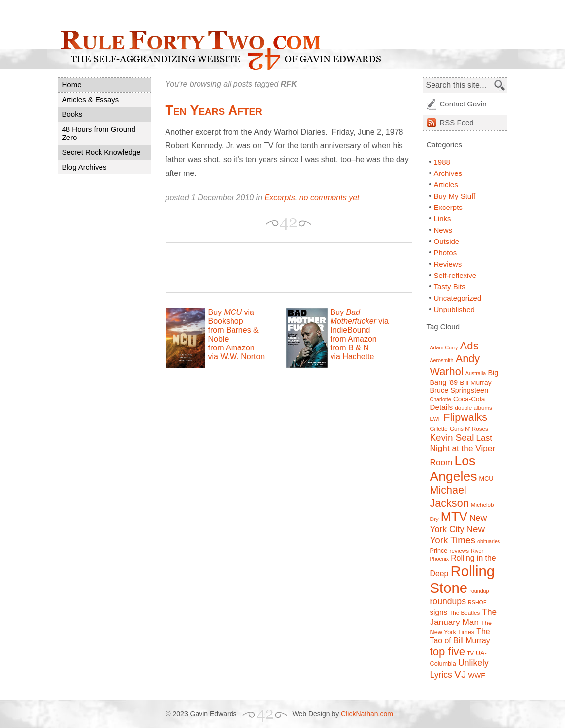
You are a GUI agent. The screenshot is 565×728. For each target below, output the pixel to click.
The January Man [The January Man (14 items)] (464, 617)
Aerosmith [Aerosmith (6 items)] (442, 360)
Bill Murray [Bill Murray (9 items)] (475, 383)
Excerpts (280, 197)
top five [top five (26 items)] (448, 651)
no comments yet (330, 197)
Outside (447, 241)
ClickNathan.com (367, 714)
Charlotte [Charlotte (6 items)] (441, 399)
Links (443, 219)
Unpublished (454, 309)
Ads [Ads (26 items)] (469, 346)
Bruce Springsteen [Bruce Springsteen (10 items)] (459, 390)
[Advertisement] (281, 268)
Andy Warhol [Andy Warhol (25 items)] (455, 365)
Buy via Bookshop (231, 317)
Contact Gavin (463, 104)
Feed (457, 122)
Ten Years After (214, 110)
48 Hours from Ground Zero (99, 133)
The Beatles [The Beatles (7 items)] (465, 612)
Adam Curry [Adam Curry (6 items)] (444, 347)
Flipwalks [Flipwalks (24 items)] (465, 417)
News (443, 230)
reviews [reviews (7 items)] (459, 550)
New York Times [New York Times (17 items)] (458, 535)
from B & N (350, 348)
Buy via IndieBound (360, 321)
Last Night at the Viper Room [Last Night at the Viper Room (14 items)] (463, 450)
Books (72, 114)
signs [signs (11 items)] (439, 612)
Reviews (448, 264)
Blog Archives (84, 167)
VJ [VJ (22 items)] (460, 674)
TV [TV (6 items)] (470, 653)
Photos (446, 253)
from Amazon (232, 348)
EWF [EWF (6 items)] (436, 419)
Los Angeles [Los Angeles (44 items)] (454, 468)
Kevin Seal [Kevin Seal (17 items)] (452, 437)
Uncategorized (458, 298)
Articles (446, 185)
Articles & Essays (91, 99)
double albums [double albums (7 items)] (473, 407)
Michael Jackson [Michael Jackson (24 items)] (449, 497)
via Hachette (352, 357)
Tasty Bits (450, 287)
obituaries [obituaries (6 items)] (489, 541)
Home (72, 85)
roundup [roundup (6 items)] (479, 591)
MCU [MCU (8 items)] (486, 479)
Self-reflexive (455, 275)
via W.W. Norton (237, 357)
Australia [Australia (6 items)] (476, 373)
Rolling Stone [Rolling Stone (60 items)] (463, 579)
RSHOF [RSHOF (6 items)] (477, 602)
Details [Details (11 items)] (442, 407)
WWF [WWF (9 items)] (476, 676)
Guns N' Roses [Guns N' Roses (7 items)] (469, 429)
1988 (442, 162)
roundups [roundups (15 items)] (448, 601)
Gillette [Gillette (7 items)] (439, 429)
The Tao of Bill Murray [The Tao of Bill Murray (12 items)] (460, 636)
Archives (448, 173)
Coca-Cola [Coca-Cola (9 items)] (469, 399)
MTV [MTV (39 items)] (454, 517)
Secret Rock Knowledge (101, 152)
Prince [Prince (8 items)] (439, 551)
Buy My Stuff (455, 196)
